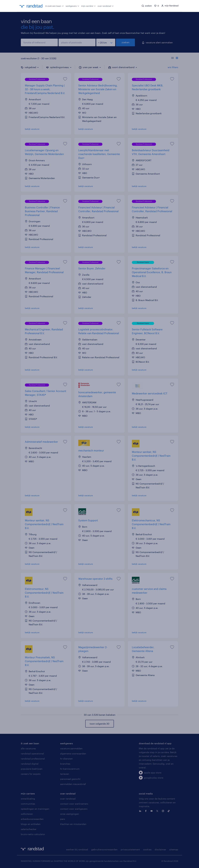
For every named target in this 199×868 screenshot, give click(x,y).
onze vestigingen (70, 814)
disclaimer (160, 849)
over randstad (106, 6)
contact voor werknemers (74, 804)
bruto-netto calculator (33, 834)
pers (63, 819)
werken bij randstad (77, 849)
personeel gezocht (70, 779)
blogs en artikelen (31, 824)
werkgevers (72, 6)
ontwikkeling (28, 799)
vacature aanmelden (71, 748)
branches (65, 764)
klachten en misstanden (73, 824)
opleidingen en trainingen (35, 809)
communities (28, 804)
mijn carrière (88, 6)
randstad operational (32, 754)
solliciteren (27, 814)
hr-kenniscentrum (70, 769)
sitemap (174, 849)
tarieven (65, 774)
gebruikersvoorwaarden (104, 849)
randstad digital (30, 764)
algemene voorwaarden (73, 754)
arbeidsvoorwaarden (32, 819)
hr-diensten (66, 759)
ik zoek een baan (55, 6)
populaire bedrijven (32, 769)
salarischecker (29, 829)
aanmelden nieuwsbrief (73, 784)
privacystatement (130, 849)
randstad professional (33, 759)
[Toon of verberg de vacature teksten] (175, 58)
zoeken (125, 42)
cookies (147, 849)
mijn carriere (28, 794)
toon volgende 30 (99, 724)
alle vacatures (28, 748)
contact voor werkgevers (74, 809)
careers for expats (31, 774)
